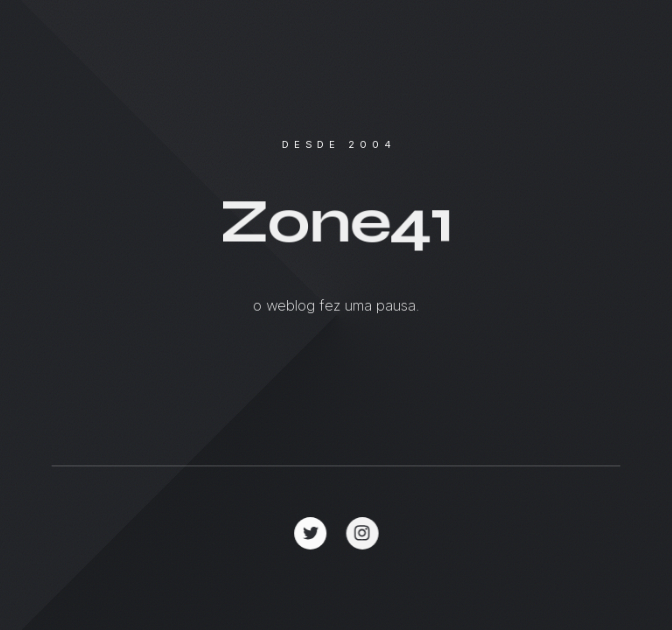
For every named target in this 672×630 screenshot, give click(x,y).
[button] (311, 533)
